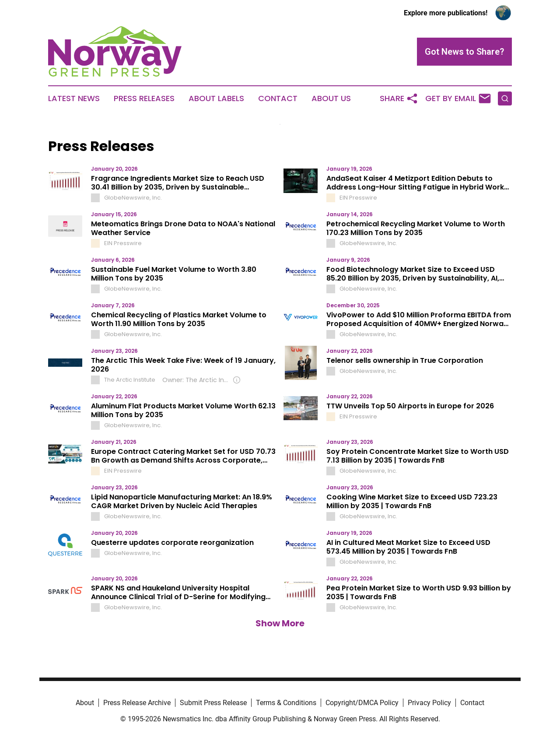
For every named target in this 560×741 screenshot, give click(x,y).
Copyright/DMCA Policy (362, 703)
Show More (280, 623)
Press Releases (144, 98)
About (85, 703)
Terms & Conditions (286, 703)
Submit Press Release (213, 703)
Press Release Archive (137, 703)
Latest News (74, 98)
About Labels (216, 98)
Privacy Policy (429, 703)
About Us (331, 98)
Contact (278, 98)
